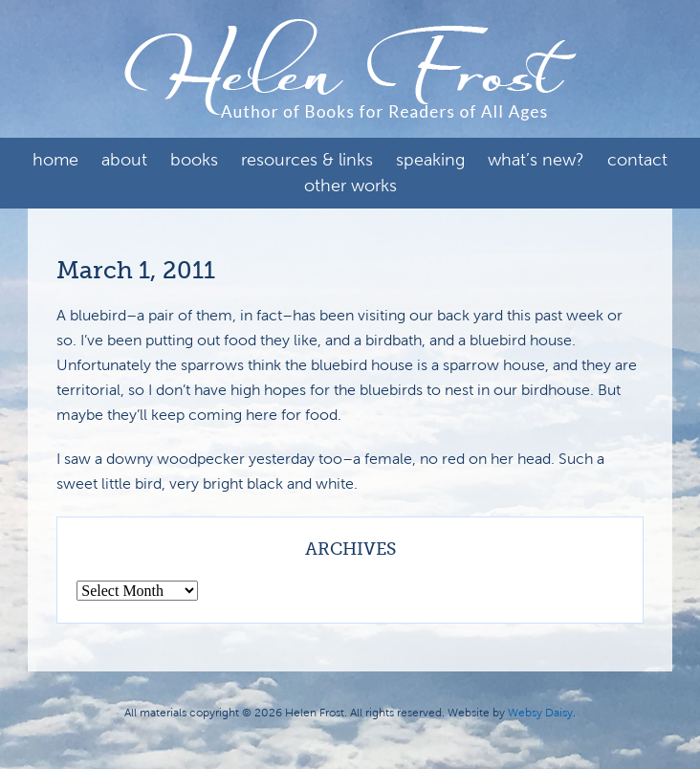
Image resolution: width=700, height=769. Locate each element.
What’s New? (536, 160)
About (124, 160)
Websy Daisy (540, 713)
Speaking (430, 160)
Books (194, 160)
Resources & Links (307, 160)
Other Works (350, 186)
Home (55, 160)
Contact (637, 160)
